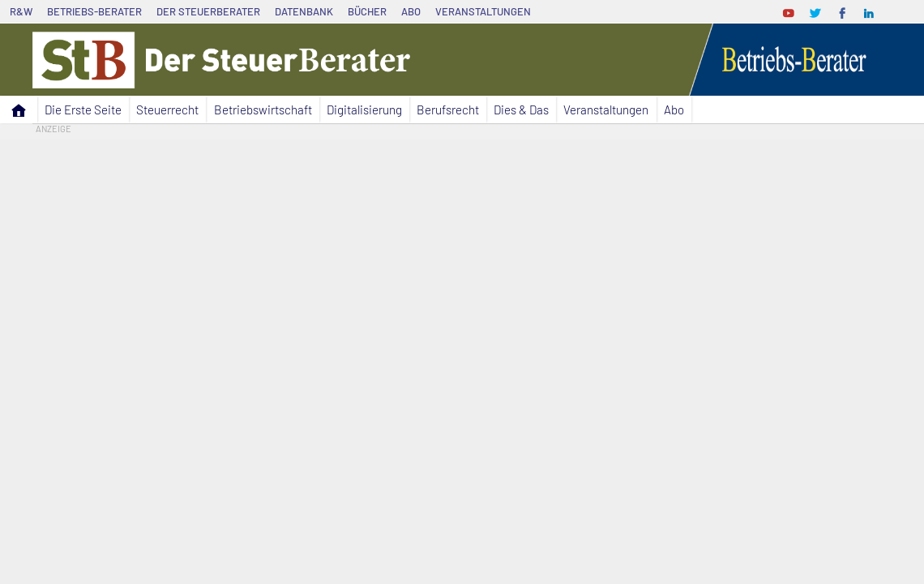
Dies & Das (521, 109)
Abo (411, 11)
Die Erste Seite (83, 109)
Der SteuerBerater (208, 11)
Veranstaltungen (483, 11)
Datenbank (304, 11)
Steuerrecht (167, 109)
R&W (21, 11)
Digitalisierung (364, 109)
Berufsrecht (448, 109)
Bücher (367, 11)
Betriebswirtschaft (263, 109)
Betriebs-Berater (94, 11)
